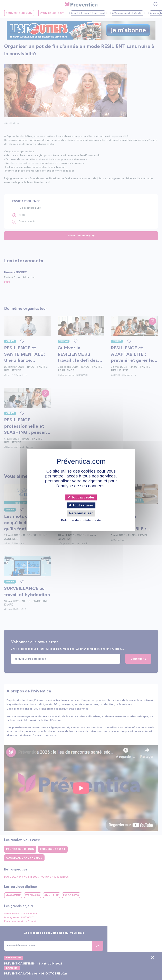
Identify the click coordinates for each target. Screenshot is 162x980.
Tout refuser (81, 506)
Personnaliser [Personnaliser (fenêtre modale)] (81, 513)
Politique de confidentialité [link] (81, 520)
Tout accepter (81, 497)
